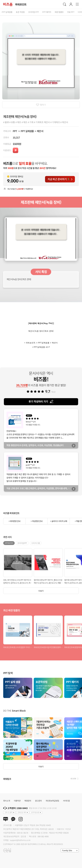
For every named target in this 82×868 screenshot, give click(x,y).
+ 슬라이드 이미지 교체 (59, 521)
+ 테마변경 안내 (14, 521)
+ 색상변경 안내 (36, 521)
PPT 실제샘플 (27, 131)
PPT (15, 131)
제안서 (40, 131)
